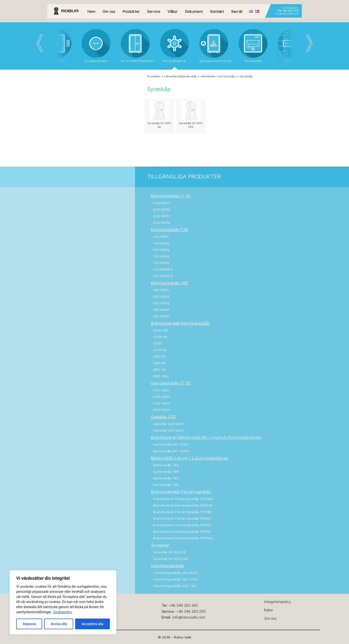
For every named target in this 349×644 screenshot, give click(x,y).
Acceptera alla (92, 624)
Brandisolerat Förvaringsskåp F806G (182, 518)
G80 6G (159, 356)
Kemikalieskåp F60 (169, 283)
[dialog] (63, 602)
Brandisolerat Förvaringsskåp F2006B (183, 499)
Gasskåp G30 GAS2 (169, 430)
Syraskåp (160, 545)
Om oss (109, 11)
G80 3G (159, 369)
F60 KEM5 (161, 316)
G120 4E (160, 350)
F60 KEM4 (161, 310)
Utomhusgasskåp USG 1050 (176, 579)
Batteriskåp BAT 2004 (171, 444)
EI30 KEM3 (162, 216)
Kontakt (217, 11)
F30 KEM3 (161, 250)
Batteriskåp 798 (166, 485)
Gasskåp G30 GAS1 (168, 424)
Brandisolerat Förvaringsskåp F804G (182, 525)
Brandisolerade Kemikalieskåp (180, 323)
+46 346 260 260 (288, 11)
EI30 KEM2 (162, 209)
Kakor (269, 610)
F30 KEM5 (161, 263)
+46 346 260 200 (191, 611)
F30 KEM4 (161, 256)
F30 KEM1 (161, 237)
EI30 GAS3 (162, 403)
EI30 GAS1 (161, 390)
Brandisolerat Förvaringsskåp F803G (182, 531)
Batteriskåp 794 (166, 471)
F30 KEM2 (161, 243)
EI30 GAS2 (162, 397)
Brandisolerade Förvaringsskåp (181, 492)
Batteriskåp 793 (166, 465)
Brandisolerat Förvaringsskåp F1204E (182, 512)
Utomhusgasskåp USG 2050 (176, 573)
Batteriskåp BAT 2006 (171, 451)
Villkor (173, 11)
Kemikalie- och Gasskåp (218, 76)
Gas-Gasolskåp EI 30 (171, 383)
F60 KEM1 (161, 290)
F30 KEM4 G (163, 269)
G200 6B (160, 330)
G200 (158, 343)
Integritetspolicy (278, 602)
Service (154, 11)
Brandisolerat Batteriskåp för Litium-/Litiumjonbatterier (206, 437)
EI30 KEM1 (162, 203)
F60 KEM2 (161, 296)
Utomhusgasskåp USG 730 (174, 586)
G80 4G (159, 363)
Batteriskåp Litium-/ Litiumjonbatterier (190, 458)
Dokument (194, 11)
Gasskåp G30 (163, 417)
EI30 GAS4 (162, 410)
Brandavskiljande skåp (182, 76)
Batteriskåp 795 (166, 478)
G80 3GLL (161, 376)
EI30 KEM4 (162, 222)
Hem (91, 11)
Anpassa (29, 624)
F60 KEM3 (161, 303)
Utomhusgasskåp (167, 566)
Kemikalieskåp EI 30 (171, 196)
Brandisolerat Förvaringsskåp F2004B (183, 505)
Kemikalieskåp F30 (169, 229)
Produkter (131, 11)
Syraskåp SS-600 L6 (159, 125)
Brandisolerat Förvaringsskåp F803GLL (184, 538)
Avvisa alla (59, 624)
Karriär (237, 11)
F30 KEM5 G (163, 276)
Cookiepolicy (63, 612)
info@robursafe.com (287, 14)
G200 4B (160, 337)
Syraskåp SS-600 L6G (191, 125)
